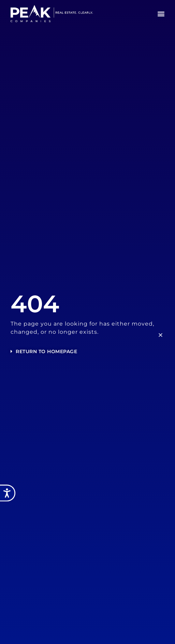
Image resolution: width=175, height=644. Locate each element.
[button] (161, 14)
